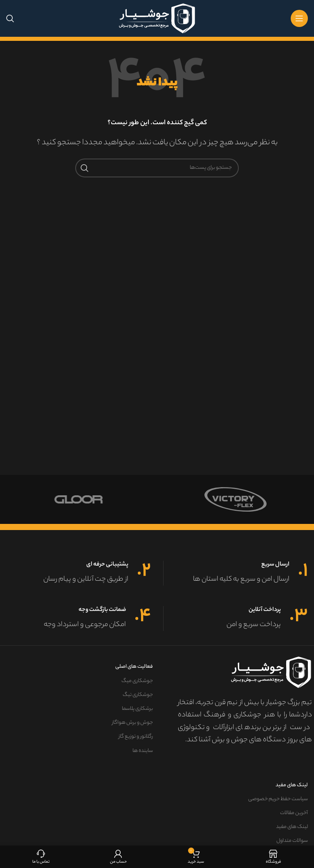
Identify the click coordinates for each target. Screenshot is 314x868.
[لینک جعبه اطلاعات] (236, 573)
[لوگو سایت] (157, 18)
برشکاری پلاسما (137, 709)
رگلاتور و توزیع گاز (136, 737)
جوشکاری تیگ (138, 695)
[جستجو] (10, 18)
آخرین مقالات (294, 813)
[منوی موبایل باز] (299, 18)
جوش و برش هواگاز (132, 723)
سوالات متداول (292, 841)
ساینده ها (143, 751)
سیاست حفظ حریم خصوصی (278, 799)
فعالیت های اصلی (134, 667)
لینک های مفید (292, 785)
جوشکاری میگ (137, 681)
